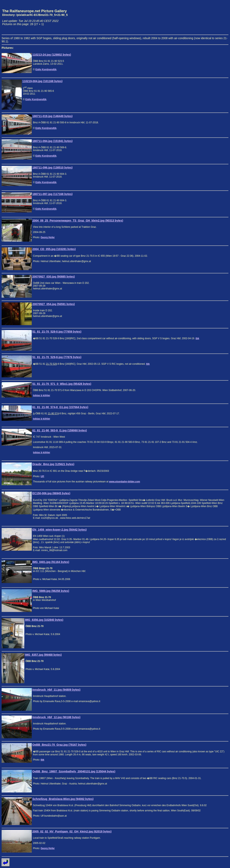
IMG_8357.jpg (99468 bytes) (43, 655)
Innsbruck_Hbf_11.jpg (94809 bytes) (56, 690)
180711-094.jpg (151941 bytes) (52, 141)
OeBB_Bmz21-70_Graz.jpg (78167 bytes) (59, 745)
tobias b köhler (42, 395)
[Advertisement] (210, 17)
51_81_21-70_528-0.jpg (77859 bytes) (57, 332)
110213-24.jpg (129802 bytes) (52, 55)
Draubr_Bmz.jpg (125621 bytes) (53, 464)
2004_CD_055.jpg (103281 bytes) (54, 249)
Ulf (42, 476)
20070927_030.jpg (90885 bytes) (54, 277)
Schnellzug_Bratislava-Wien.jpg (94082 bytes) (63, 799)
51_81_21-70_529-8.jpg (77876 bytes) (57, 357)
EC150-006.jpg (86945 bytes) (51, 493)
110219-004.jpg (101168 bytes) (42, 81)
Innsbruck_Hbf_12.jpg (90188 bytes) (56, 717)
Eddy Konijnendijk (46, 69)
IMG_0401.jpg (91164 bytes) (51, 562)
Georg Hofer (48, 237)
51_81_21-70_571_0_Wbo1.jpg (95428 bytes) (62, 384)
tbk (197, 338)
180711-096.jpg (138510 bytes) (52, 167)
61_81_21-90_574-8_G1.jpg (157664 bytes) (60, 407)
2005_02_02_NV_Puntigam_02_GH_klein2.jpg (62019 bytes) (72, 831)
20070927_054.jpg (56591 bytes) (54, 304)
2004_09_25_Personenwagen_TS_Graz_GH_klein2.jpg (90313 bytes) (78, 221)
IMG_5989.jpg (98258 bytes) (51, 591)
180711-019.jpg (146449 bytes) (52, 116)
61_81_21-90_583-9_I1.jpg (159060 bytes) (60, 430)
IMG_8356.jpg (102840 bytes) (44, 620)
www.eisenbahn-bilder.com (124, 482)
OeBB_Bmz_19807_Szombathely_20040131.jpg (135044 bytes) (74, 771)
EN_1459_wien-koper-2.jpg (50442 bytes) (60, 530)
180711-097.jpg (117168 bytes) (52, 194)
